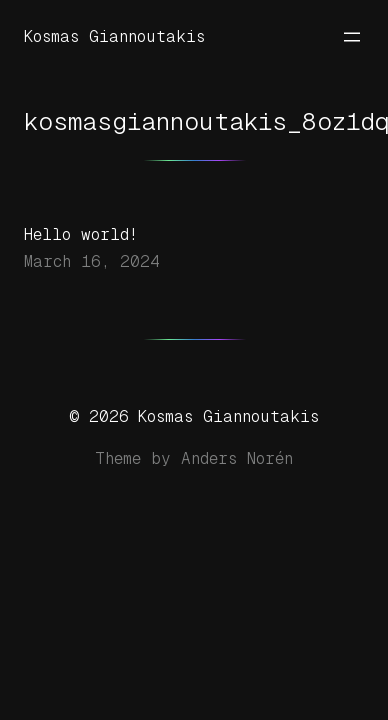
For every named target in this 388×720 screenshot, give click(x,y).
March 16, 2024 (92, 261)
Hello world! (81, 234)
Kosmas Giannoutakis (114, 36)
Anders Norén (237, 458)
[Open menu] (352, 37)
